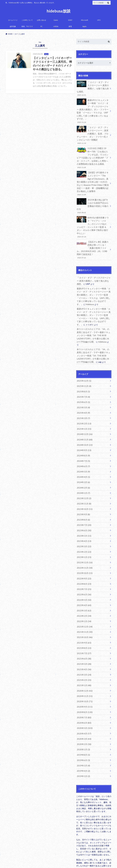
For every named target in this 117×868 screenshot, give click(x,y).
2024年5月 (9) (83, 450)
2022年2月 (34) (83, 589)
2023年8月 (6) (83, 496)
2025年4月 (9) (83, 393)
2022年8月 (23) (83, 558)
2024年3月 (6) (83, 460)
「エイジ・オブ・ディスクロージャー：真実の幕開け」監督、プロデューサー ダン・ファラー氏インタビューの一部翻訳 (93, 133)
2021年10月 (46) (84, 610)
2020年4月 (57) (83, 703)
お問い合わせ (42, 20)
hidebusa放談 (59, 11)
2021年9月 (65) (83, 615)
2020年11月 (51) (84, 667)
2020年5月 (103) (84, 698)
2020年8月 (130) (84, 683)
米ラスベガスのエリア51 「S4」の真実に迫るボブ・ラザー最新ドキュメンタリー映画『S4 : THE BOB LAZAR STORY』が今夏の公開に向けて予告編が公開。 (94, 321)
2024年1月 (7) (83, 471)
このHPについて (27, 20)
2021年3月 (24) (83, 646)
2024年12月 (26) (84, 414)
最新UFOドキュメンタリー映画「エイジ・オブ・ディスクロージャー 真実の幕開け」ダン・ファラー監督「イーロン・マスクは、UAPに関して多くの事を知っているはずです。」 (93, 110)
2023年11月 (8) (83, 481)
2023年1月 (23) (83, 533)
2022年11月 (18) (84, 543)
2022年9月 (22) (83, 553)
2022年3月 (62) (83, 584)
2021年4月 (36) (83, 641)
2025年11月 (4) (83, 367)
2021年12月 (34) (84, 600)
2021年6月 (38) (83, 631)
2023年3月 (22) (83, 522)
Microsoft (85, 20)
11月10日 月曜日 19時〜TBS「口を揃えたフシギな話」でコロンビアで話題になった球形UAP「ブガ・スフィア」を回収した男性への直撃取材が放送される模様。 (93, 155)
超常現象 (13, 26)
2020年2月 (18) (83, 714)
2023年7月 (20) (83, 502)
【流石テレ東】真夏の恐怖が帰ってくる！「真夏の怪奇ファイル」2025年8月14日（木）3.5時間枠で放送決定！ (93, 238)
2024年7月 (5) (83, 440)
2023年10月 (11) (84, 486)
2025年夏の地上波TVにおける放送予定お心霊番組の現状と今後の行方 (93, 200)
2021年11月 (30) (84, 605)
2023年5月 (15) (83, 512)
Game (56, 20)
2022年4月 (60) (83, 579)
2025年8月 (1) (83, 372)
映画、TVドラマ (27, 26)
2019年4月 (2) (83, 739)
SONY (70, 20)
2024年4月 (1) (83, 455)
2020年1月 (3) (83, 719)
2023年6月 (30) (83, 507)
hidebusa (81, 291)
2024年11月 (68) (84, 419)
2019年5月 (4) (83, 734)
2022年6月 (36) (83, 569)
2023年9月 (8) (83, 491)
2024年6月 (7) (83, 445)
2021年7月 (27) (83, 626)
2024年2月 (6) (83, 465)
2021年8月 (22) (83, 621)
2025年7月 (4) (83, 378)
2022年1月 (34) (83, 595)
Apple (84, 26)
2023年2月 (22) (83, 527)
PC (42, 26)
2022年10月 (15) (84, 548)
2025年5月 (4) (83, 388)
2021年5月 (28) (83, 636)
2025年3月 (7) (83, 398)
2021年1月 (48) (83, 657)
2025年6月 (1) (83, 383)
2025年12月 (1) (83, 362)
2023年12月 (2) (83, 476)
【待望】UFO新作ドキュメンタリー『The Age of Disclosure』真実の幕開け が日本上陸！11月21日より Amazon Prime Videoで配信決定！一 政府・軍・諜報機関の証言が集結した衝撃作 (93, 180)
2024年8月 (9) (83, 434)
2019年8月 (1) (83, 724)
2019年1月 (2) (83, 745)
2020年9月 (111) (84, 677)
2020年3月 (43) (83, 708)
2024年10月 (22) (84, 424)
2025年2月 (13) (83, 403)
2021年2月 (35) (83, 652)
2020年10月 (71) (84, 672)
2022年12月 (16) (84, 538)
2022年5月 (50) (83, 574)
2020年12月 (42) (84, 662)
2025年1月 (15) (83, 409)
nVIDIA (56, 26)
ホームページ (13, 20)
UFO (99, 20)
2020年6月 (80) (83, 693)
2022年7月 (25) (83, 564)
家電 (70, 26)
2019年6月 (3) (83, 729)
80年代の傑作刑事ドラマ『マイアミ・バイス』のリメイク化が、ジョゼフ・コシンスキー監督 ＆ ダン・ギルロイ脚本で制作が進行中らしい (93, 218)
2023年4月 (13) (83, 517)
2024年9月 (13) (83, 429)
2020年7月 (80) (83, 688)
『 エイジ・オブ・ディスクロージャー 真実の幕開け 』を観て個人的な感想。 (93, 88)
